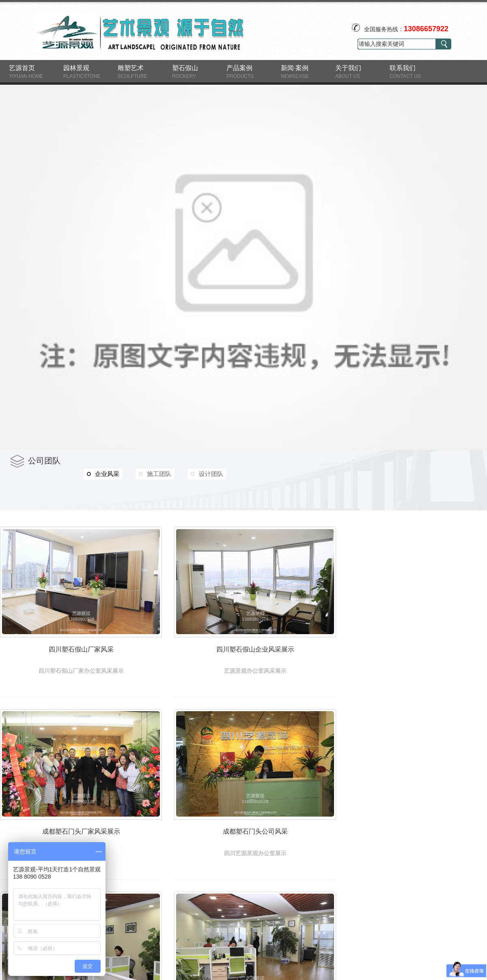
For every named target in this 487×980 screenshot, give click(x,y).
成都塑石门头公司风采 (278, 847)
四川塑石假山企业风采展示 (278, 657)
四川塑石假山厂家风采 (88, 657)
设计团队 (218, 474)
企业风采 (104, 474)
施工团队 (163, 474)
